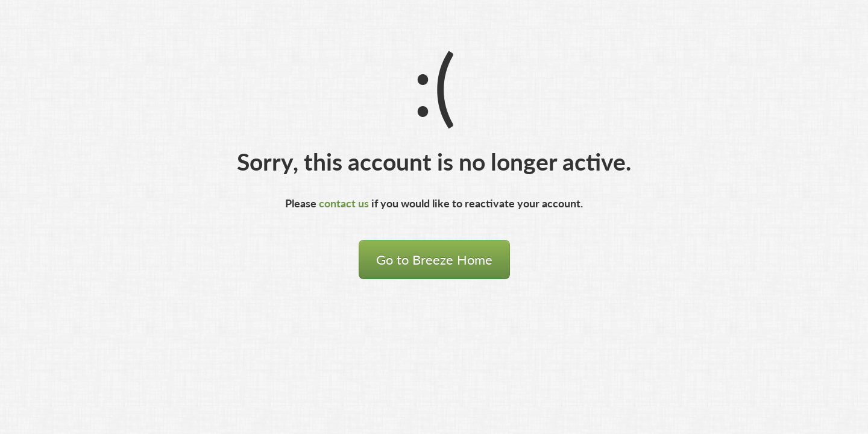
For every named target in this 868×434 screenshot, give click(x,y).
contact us (344, 203)
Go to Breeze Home (434, 259)
